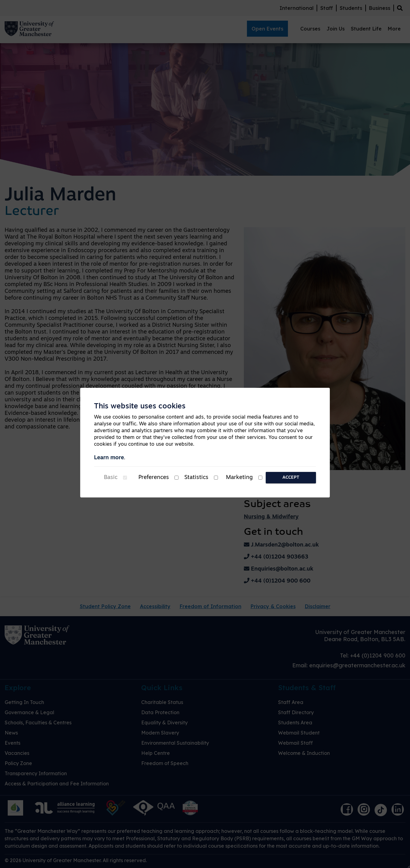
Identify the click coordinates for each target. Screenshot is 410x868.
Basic (111, 478)
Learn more (109, 458)
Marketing (239, 478)
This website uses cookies (140, 407)
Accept (291, 478)
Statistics (196, 478)
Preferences (154, 478)
